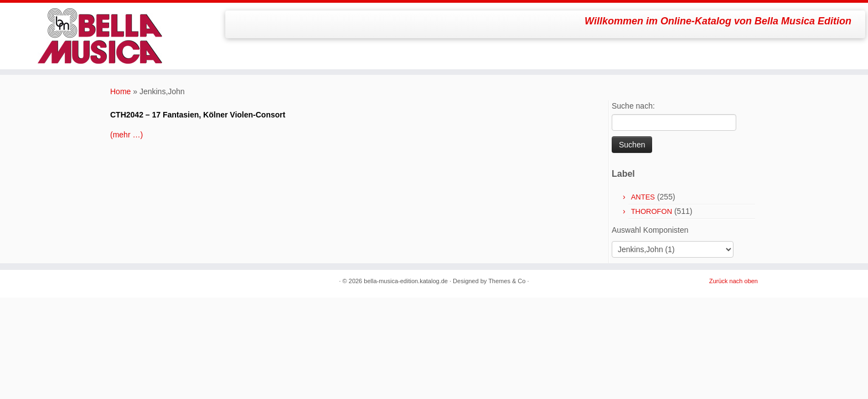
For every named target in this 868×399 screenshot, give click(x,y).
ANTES (643, 197)
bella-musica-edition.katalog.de (406, 281)
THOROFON (652, 211)
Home (120, 91)
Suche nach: (633, 106)
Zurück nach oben (733, 281)
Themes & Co (507, 281)
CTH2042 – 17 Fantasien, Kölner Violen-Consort (198, 115)
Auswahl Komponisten (650, 230)
